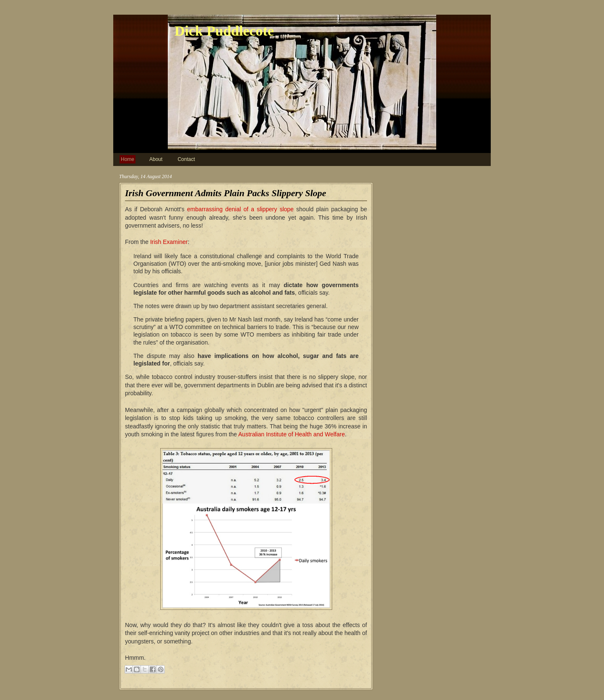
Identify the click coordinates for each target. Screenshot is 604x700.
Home (128, 159)
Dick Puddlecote (224, 31)
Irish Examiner (169, 242)
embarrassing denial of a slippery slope (240, 209)
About (156, 159)
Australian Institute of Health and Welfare (292, 434)
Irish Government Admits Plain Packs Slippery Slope (226, 193)
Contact (186, 159)
